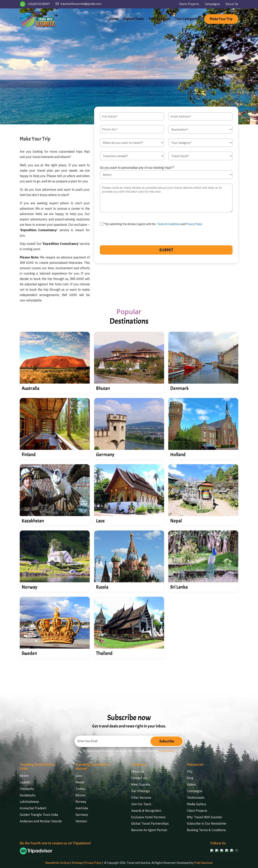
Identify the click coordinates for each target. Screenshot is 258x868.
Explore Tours (134, 19)
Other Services (141, 797)
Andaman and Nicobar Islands (41, 820)
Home (114, 19)
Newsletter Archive (57, 862)
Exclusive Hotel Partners (148, 816)
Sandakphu (28, 795)
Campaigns (212, 4)
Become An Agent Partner (149, 829)
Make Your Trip (221, 19)
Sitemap (77, 862)
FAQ (190, 772)
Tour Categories (187, 19)
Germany (82, 814)
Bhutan (81, 795)
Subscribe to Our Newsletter (207, 822)
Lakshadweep (29, 801)
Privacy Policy (194, 224)
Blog (190, 778)
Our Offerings (140, 791)
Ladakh (25, 782)
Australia (82, 808)
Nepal (80, 782)
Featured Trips (159, 19)
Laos (79, 776)
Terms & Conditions (169, 224)
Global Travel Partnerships (150, 822)
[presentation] (123, 236)
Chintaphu (27, 789)
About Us (232, 4)
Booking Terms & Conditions (206, 829)
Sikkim (24, 776)
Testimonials (196, 797)
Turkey (80, 789)
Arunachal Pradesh (33, 808)
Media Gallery (197, 803)
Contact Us (139, 778)
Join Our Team (141, 803)
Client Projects (188, 4)
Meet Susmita (141, 784)
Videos (191, 784)
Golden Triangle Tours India (39, 814)
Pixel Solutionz (204, 862)
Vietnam (81, 820)
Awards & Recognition (146, 810)
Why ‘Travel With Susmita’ (205, 816)
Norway (81, 801)
